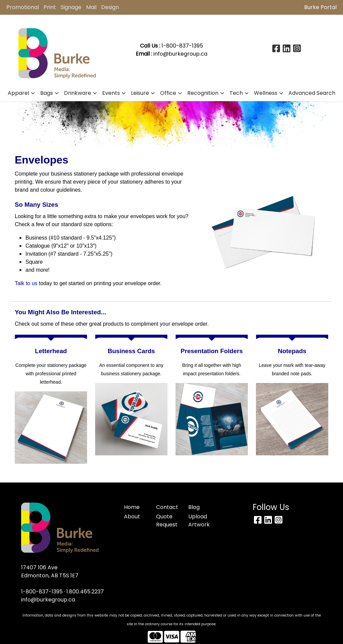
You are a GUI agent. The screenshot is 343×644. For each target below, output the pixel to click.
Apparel (18, 93)
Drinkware (78, 93)
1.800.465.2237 (85, 592)
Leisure (140, 93)
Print (50, 7)
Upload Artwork (199, 521)
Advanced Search (312, 93)
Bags (47, 93)
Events (111, 93)
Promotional (23, 7)
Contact (167, 507)
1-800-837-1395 (42, 592)
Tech (236, 93)
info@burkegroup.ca (180, 54)
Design (110, 7)
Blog (194, 507)
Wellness (266, 93)
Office (168, 93)
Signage (71, 7)
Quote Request (167, 521)
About (132, 517)
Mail (91, 7)
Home (132, 507)
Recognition (203, 93)
